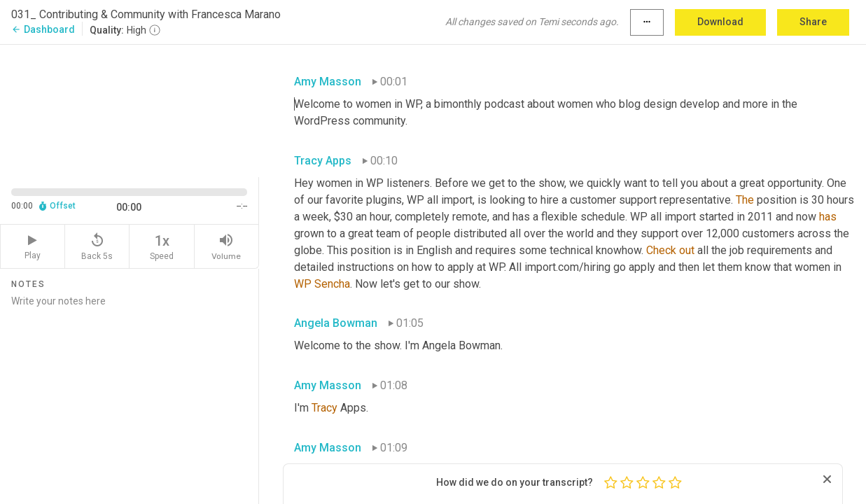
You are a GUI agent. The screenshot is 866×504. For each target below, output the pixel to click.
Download (720, 22)
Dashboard (43, 29)
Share (813, 22)
